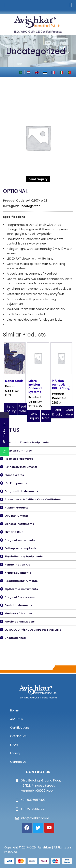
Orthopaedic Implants (20, 548)
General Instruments (19, 524)
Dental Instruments (18, 605)
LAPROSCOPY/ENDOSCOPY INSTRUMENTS (33, 630)
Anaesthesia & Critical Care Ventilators (33, 499)
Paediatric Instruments (21, 581)
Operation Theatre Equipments (27, 442)
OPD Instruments (17, 516)
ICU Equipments (16, 483)
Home (14, 710)
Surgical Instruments (20, 540)
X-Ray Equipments (18, 573)
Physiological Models (20, 622)
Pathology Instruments (21, 467)
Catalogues (18, 736)
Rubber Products (16, 508)
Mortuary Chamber (18, 613)
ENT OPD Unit (14, 532)
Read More (22, 409)
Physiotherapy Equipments (24, 556)
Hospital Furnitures (18, 451)
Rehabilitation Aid (18, 565)
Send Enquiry (38, 179)
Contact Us (18, 762)
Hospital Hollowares (19, 459)
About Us (16, 719)
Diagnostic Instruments (21, 491)
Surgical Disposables (20, 597)
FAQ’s (14, 745)
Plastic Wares (14, 475)
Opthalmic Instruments (21, 589)
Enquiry (15, 753)
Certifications (20, 728)
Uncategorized (30, 206)
